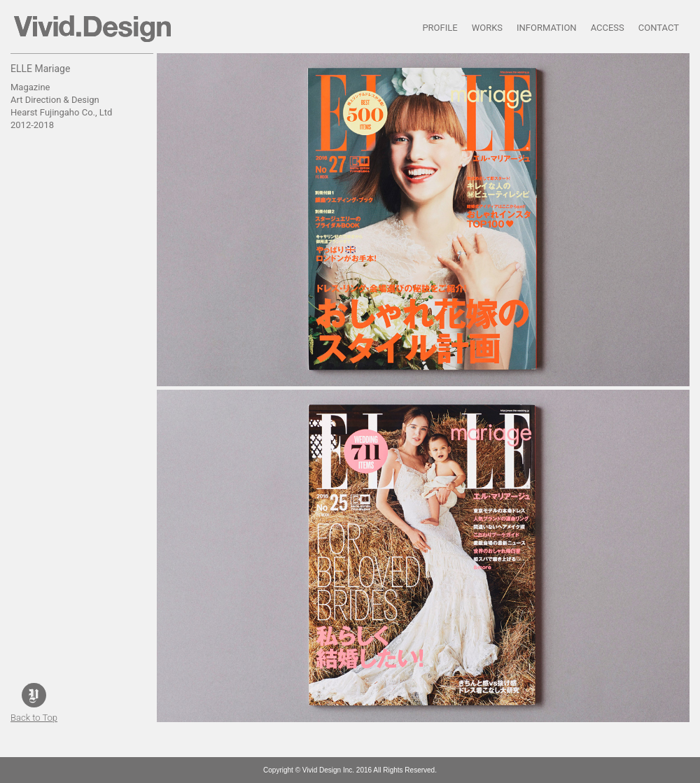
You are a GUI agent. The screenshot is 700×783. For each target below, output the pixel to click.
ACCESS (608, 28)
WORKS (487, 28)
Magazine (30, 87)
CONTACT (659, 28)
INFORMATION (547, 28)
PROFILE (440, 28)
